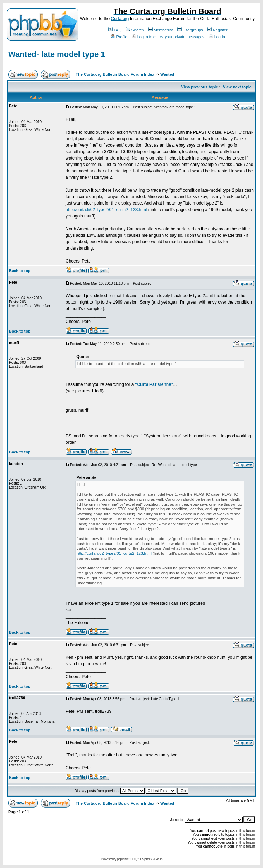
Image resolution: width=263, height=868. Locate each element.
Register (217, 30)
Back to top (20, 271)
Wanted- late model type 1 (57, 54)
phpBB (121, 859)
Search (135, 30)
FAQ (115, 30)
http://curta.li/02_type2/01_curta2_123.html (106, 210)
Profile (119, 37)
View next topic (237, 87)
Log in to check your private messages (168, 37)
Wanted (167, 74)
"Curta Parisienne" (154, 384)
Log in (217, 37)
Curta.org (120, 19)
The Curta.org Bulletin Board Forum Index (115, 74)
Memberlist (161, 30)
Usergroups (190, 30)
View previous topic (199, 87)
